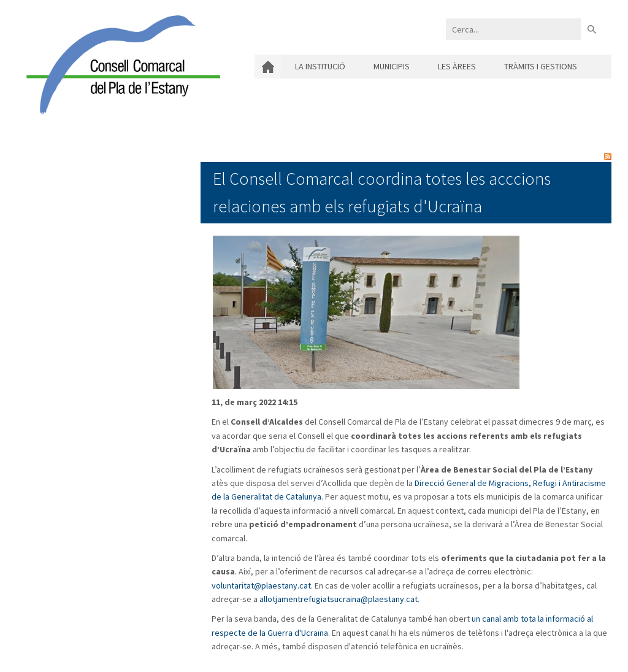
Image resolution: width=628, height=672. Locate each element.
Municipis (392, 66)
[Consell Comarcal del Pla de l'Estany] (120, 64)
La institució (320, 66)
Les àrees (457, 66)
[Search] (513, 29)
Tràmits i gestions (541, 66)
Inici (268, 67)
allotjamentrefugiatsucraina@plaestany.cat (339, 599)
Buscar (592, 29)
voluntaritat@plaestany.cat (261, 585)
